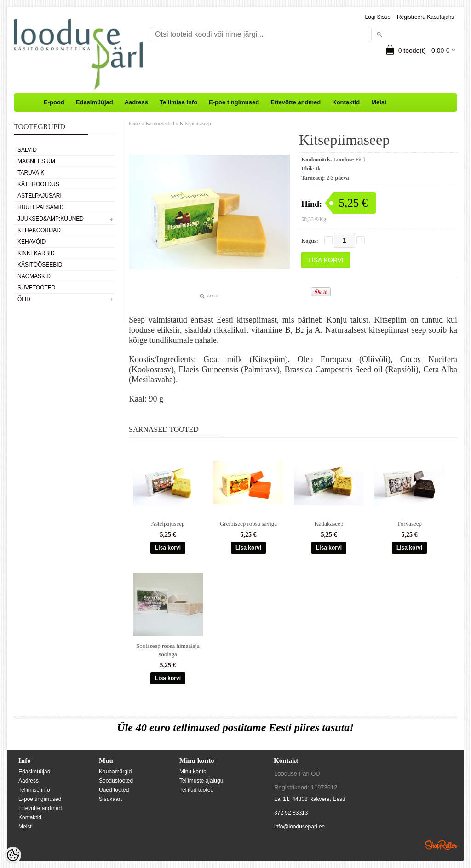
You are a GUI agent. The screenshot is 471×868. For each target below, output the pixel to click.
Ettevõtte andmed (296, 102)
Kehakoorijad (39, 230)
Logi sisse (378, 17)
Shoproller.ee (441, 845)
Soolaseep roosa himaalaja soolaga (168, 650)
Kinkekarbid (36, 253)
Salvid (27, 150)
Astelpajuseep (168, 524)
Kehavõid (32, 242)
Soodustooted (116, 781)
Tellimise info (178, 102)
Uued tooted (114, 790)
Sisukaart (110, 799)
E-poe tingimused (234, 102)
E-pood (54, 102)
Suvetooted (36, 288)
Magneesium (36, 161)
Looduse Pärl (349, 159)
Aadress (136, 102)
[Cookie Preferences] (13, 855)
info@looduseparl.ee (299, 827)
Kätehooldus (38, 184)
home (134, 123)
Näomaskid (34, 276)
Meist (379, 102)
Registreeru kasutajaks (425, 17)
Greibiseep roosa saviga (248, 524)
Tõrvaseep (409, 524)
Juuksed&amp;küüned (51, 219)
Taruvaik (31, 173)
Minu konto (193, 772)
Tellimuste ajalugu (201, 781)
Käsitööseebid (40, 265)
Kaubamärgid (115, 772)
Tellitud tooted (196, 790)
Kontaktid (346, 102)
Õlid (24, 299)
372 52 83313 (291, 813)
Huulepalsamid (40, 207)
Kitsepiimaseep (195, 123)
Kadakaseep (329, 524)
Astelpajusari (40, 196)
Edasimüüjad (95, 102)
